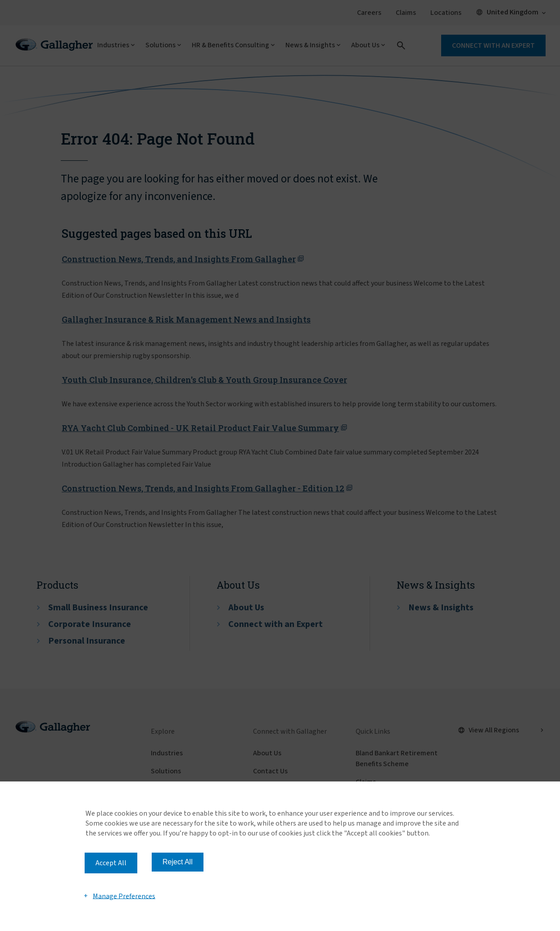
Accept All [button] (111, 863)
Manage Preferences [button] (124, 896)
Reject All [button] (178, 862)
